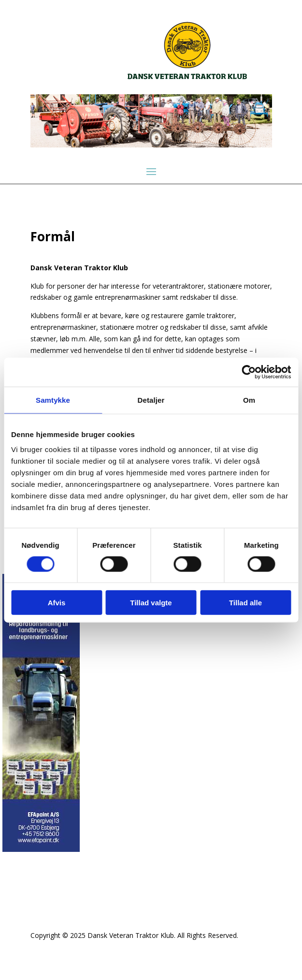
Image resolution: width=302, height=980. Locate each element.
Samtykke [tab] (53, 400)
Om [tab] (249, 400)
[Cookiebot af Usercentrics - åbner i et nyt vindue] (249, 372)
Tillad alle (245, 603)
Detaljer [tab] (151, 400)
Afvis (57, 603)
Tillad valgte (151, 603)
